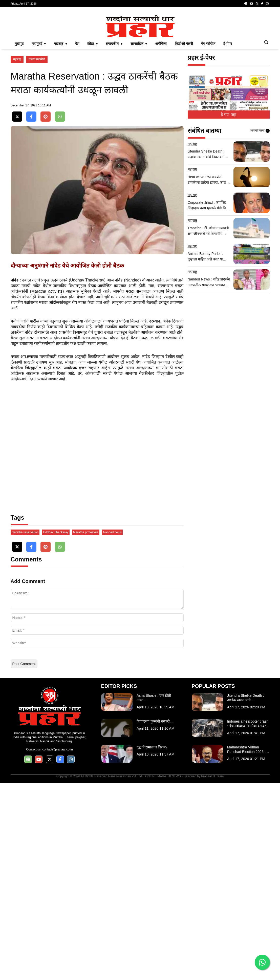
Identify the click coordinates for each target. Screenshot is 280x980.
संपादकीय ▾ (114, 115)
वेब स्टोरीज (208, 115)
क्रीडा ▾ (92, 115)
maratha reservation (25, 729)
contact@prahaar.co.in (57, 946)
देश (77, 115)
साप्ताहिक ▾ (139, 115)
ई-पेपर (228, 115)
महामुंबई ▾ (39, 115)
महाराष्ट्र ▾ (60, 115)
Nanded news (112, 729)
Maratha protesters (86, 729)
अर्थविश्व (161, 115)
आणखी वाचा (260, 202)
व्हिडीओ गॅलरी (184, 115)
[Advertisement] (140, 47)
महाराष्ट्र (17, 130)
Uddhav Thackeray (56, 729)
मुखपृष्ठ (19, 115)
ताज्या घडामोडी (37, 130)
